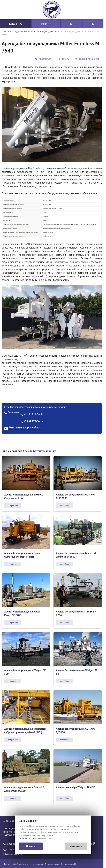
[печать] (63, 59)
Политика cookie (52, 864)
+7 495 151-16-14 (32, 414)
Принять (31, 846)
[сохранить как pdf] (87, 59)
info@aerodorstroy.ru (13, 854)
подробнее (13, 505)
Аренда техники (19, 32)
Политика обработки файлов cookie (36, 838)
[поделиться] (43, 59)
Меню (46, 24)
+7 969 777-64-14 (32, 421)
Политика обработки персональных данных (23, 864)
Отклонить (76, 846)
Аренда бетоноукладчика (42, 32)
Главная (5, 32)
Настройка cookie (69, 864)
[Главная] (52, 10)
